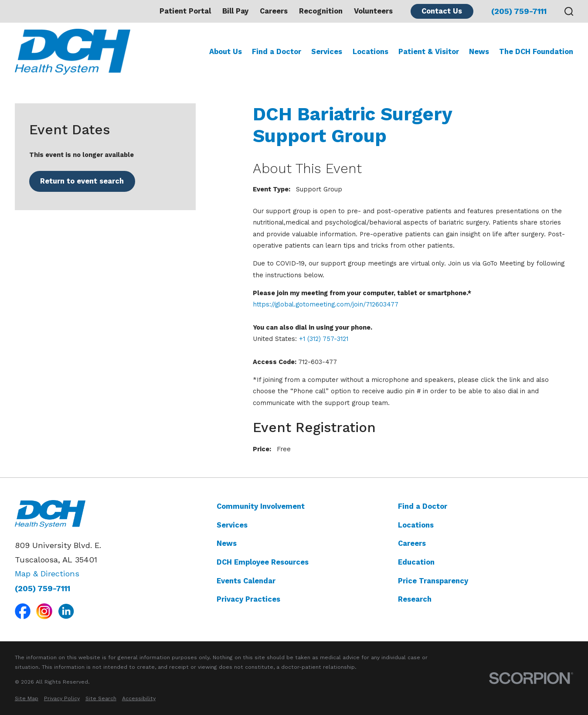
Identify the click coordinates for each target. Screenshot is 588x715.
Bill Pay (235, 11)
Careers (274, 11)
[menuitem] (27, 699)
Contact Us (442, 11)
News (227, 543)
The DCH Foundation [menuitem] (536, 52)
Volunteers (373, 11)
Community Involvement (261, 506)
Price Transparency (433, 581)
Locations (416, 525)
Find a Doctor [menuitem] (277, 52)
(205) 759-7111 (519, 11)
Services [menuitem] (327, 52)
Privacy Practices (248, 599)
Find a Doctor (423, 506)
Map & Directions (47, 574)
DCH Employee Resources (263, 562)
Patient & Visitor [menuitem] (429, 52)
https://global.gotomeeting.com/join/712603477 (326, 304)
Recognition (321, 11)
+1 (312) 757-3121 (324, 339)
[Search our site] (569, 12)
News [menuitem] (479, 52)
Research (415, 599)
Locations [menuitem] (370, 52)
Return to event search (82, 181)
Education (416, 562)
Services (232, 525)
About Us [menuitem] (226, 52)
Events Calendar (246, 581)
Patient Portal (185, 11)
